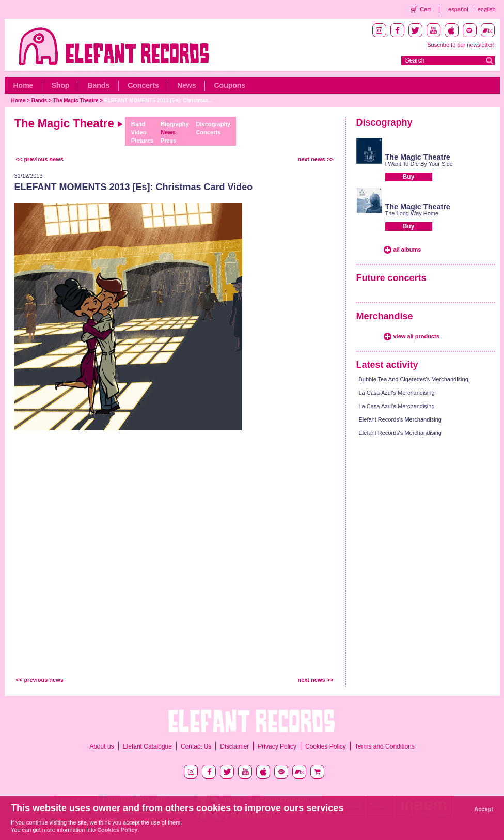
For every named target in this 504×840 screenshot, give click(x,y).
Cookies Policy (326, 746)
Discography (214, 124)
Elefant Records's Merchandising (400, 419)
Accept (484, 809)
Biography (175, 124)
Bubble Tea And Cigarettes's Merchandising (414, 379)
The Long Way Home (412, 213)
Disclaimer (234, 746)
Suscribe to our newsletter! (461, 45)
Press (168, 141)
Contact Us (196, 746)
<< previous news (40, 159)
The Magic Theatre (76, 100)
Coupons (230, 85)
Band (138, 124)
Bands (98, 85)
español (458, 9)
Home (23, 85)
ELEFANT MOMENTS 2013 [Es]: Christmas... (159, 100)
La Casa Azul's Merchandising (397, 393)
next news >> (315, 159)
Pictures (142, 141)
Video (139, 132)
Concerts (143, 85)
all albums (407, 250)
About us (101, 746)
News (187, 85)
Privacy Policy (277, 746)
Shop (60, 85)
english (487, 9)
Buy (409, 177)
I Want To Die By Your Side (419, 164)
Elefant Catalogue (147, 746)
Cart (425, 9)
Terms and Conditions (385, 746)
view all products (416, 336)
